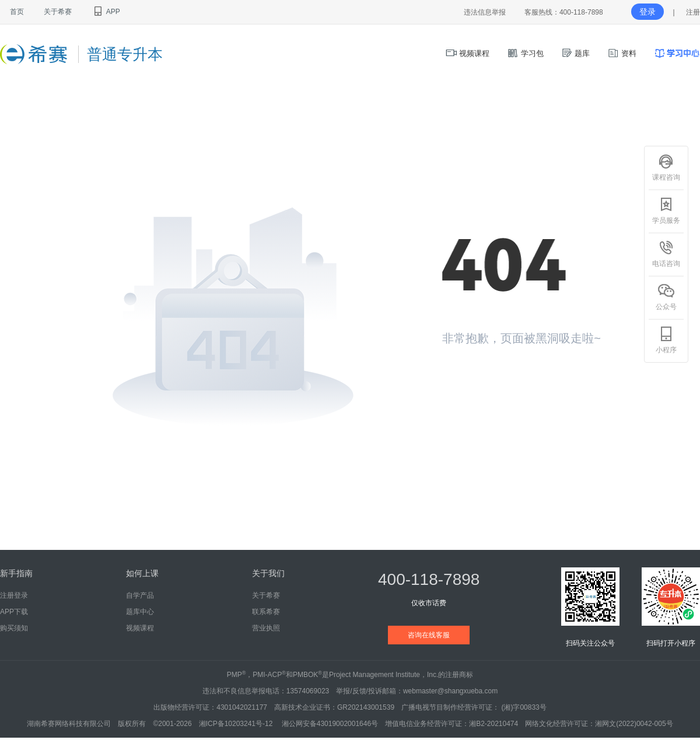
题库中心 (140, 612)
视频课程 (468, 53)
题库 (576, 53)
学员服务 (666, 211)
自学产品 (140, 595)
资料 (622, 53)
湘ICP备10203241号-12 (237, 724)
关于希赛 (58, 12)
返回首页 (483, 381)
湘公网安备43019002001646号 (330, 724)
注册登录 (14, 595)
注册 (693, 12)
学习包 (525, 53)
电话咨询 (666, 254)
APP (106, 12)
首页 (17, 12)
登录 (647, 12)
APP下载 (14, 612)
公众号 (666, 297)
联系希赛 (266, 612)
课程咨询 (666, 167)
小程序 (666, 340)
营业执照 (266, 628)
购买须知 (14, 628)
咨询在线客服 (429, 635)
